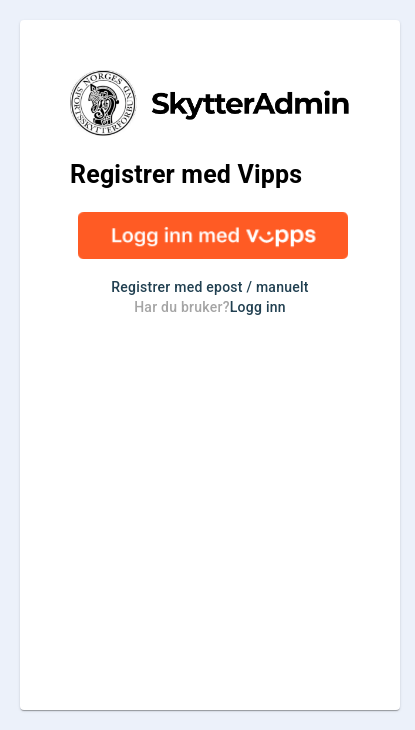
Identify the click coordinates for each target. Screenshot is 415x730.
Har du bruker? (210, 307)
